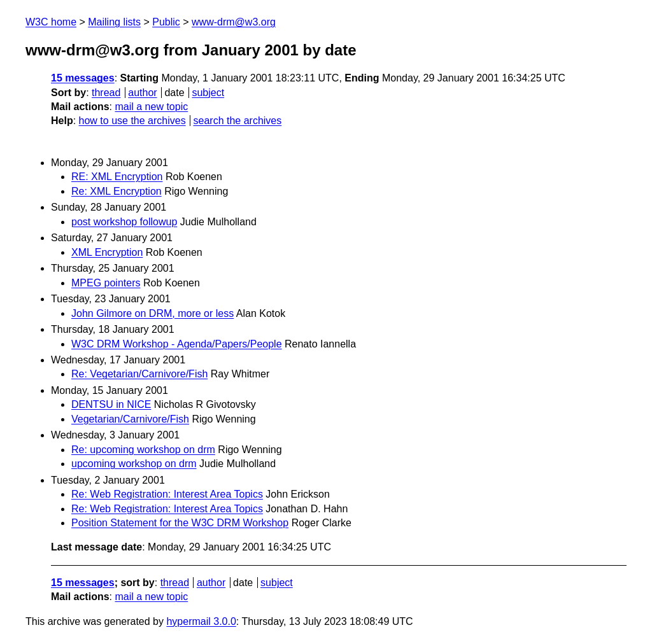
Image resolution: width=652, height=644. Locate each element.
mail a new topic (151, 107)
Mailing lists (114, 22)
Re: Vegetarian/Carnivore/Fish (139, 374)
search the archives (238, 121)
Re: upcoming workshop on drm (143, 450)
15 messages (83, 78)
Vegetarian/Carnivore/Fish (130, 419)
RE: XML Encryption (117, 177)
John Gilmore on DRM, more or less (152, 313)
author (142, 93)
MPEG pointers (106, 283)
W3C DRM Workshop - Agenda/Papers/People (177, 344)
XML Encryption (107, 252)
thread (106, 93)
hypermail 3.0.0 (201, 621)
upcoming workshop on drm (134, 464)
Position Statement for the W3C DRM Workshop (180, 523)
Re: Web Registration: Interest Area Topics (167, 494)
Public (166, 22)
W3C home (51, 22)
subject (208, 93)
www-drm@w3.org (234, 22)
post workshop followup (124, 222)
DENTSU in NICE (111, 404)
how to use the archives (132, 121)
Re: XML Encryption (117, 191)
